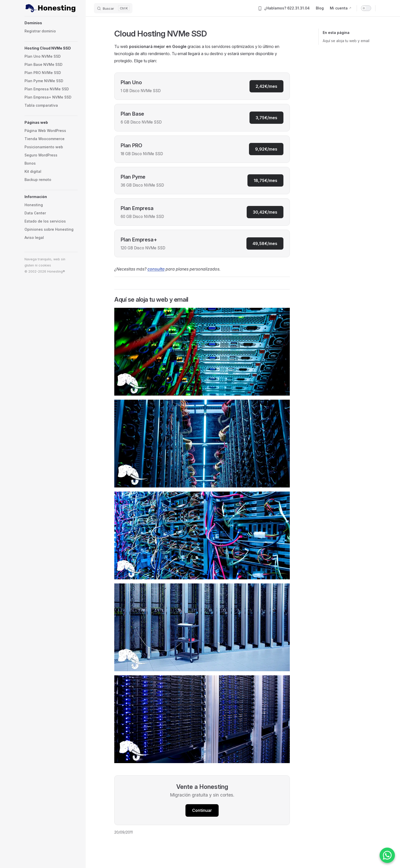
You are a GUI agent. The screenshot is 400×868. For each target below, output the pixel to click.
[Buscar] (113, 8)
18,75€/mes (265, 180)
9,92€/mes (266, 149)
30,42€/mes (265, 212)
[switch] (366, 8)
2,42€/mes (266, 86)
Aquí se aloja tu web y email (346, 41)
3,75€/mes (266, 118)
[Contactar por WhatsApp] (387, 855)
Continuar (202, 810)
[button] (51, 23)
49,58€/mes (265, 243)
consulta (156, 269)
